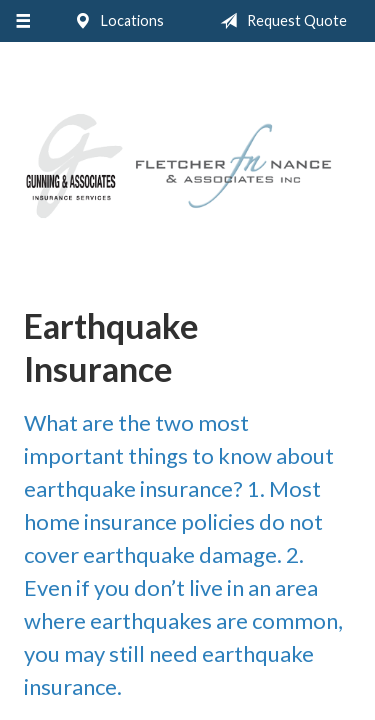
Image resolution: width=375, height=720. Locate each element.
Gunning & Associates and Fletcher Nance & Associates (187, 166)
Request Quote (279, 21)
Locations (115, 21)
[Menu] (22, 21)
